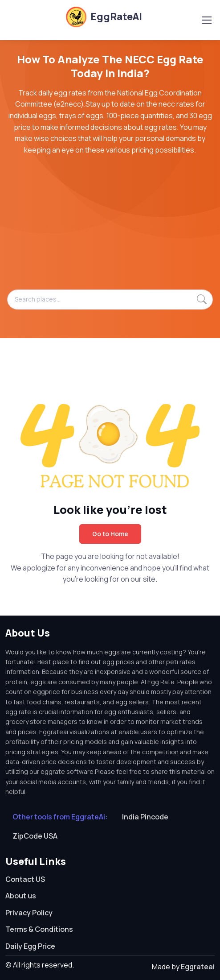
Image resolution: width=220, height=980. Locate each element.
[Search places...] (110, 299)
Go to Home (110, 534)
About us (21, 896)
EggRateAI (104, 17)
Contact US (25, 879)
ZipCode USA (35, 836)
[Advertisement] (110, 227)
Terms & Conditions (39, 929)
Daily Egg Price (30, 946)
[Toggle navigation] (206, 20)
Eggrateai (198, 967)
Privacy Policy (29, 913)
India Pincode (145, 817)
